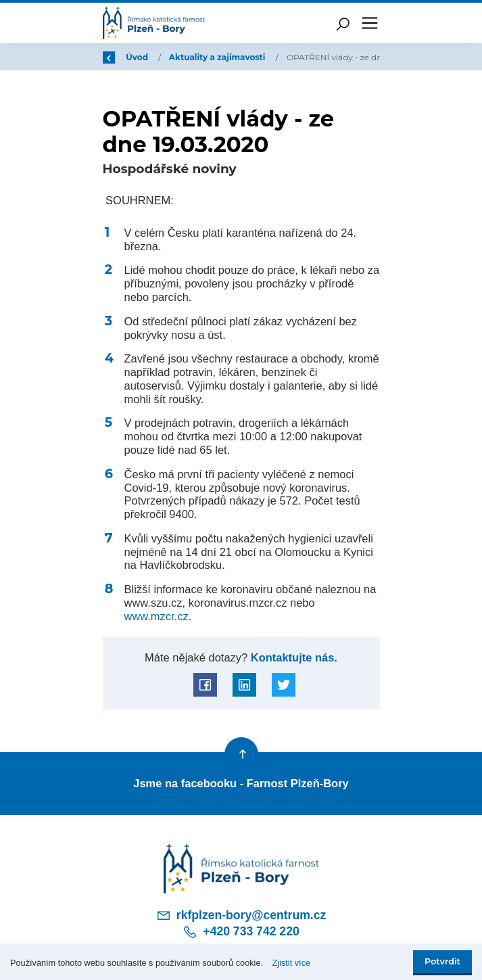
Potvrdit (442, 961)
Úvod (173, 57)
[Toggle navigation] (370, 23)
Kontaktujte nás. (292, 657)
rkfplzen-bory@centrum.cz (241, 915)
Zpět (122, 57)
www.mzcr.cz (156, 616)
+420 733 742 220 (241, 932)
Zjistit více (292, 963)
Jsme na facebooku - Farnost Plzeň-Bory (241, 783)
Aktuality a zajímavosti (254, 57)
